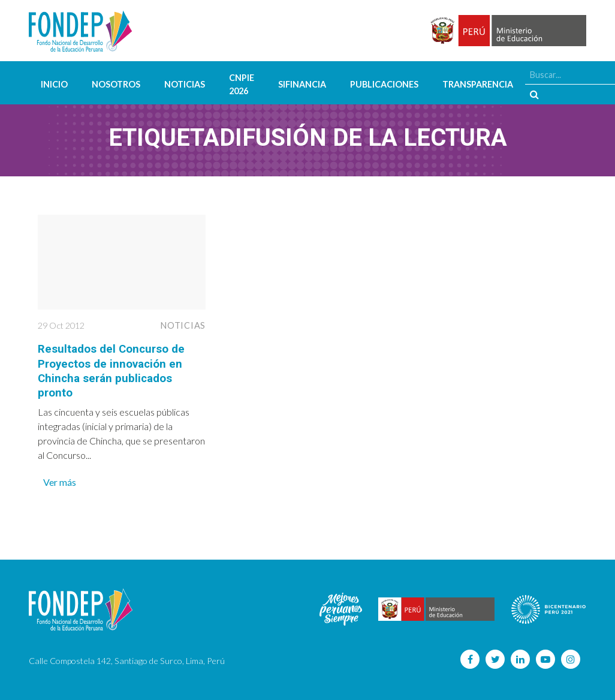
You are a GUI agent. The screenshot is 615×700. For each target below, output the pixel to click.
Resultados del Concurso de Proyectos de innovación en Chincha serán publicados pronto (116, 370)
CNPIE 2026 (242, 84)
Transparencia (478, 84)
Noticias (185, 84)
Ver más (60, 481)
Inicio (54, 84)
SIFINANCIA (302, 84)
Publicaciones (384, 84)
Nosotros (116, 84)
